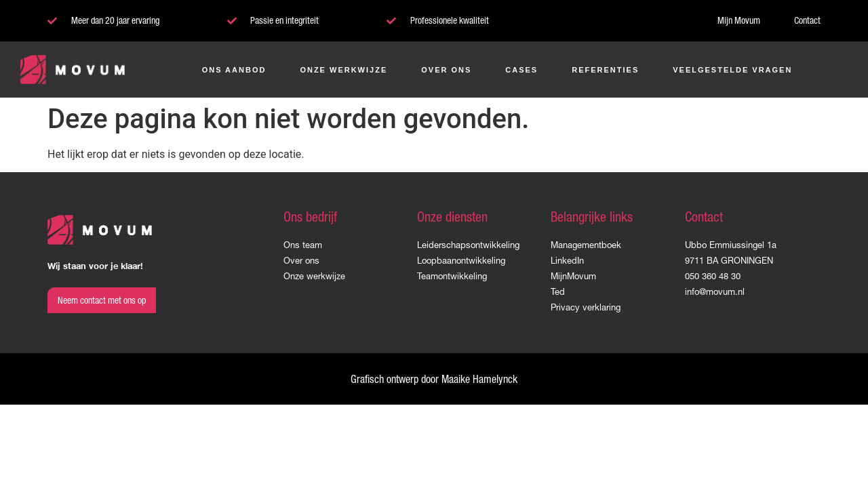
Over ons (446, 70)
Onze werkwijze (343, 70)
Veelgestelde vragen (732, 70)
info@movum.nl (715, 292)
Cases (521, 70)
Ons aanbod (234, 70)
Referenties (605, 70)
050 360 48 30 (713, 276)
